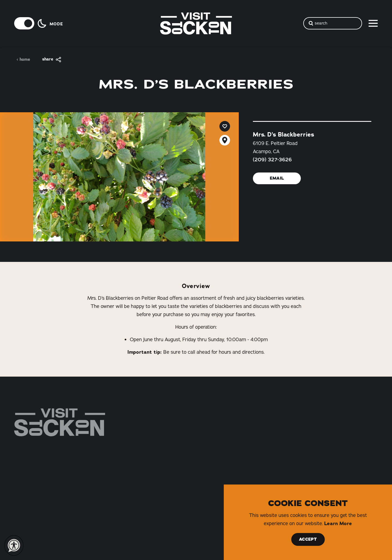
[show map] (225, 140)
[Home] (60, 422)
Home (23, 60)
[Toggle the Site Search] (333, 23)
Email (277, 178)
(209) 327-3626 (272, 160)
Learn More (338, 523)
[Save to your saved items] (225, 126)
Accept (308, 539)
